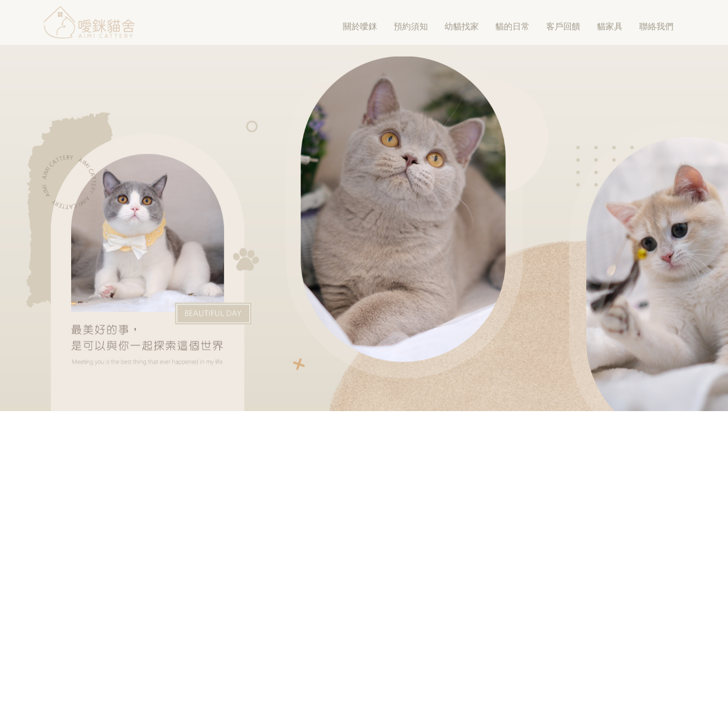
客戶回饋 (563, 26)
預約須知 (411, 26)
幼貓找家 (462, 26)
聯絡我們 (656, 26)
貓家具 (610, 26)
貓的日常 (512, 26)
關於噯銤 (360, 26)
